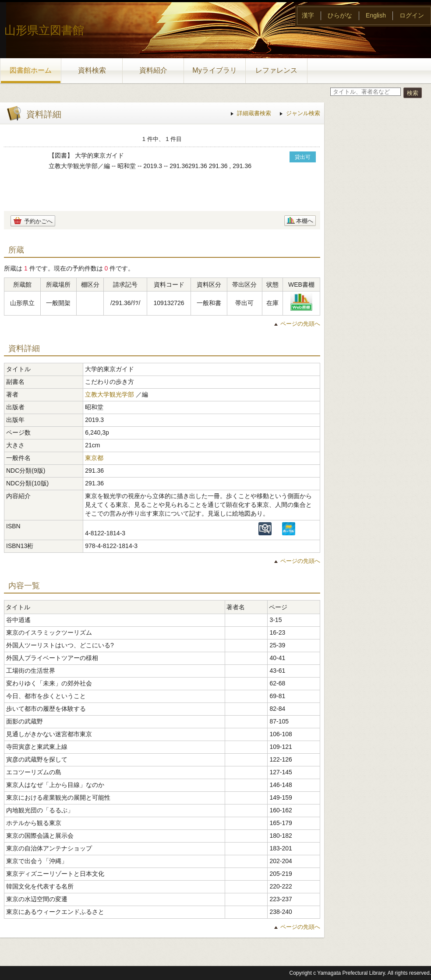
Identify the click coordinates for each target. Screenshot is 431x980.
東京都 (94, 458)
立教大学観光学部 (110, 394)
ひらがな (340, 15)
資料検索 (92, 70)
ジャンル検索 (303, 113)
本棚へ (305, 221)
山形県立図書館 (44, 30)
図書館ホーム (31, 70)
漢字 (308, 15)
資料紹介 (153, 70)
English (376, 15)
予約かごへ (38, 221)
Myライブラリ (214, 70)
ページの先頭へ (300, 324)
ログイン (412, 15)
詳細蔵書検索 (254, 113)
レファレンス (276, 70)
